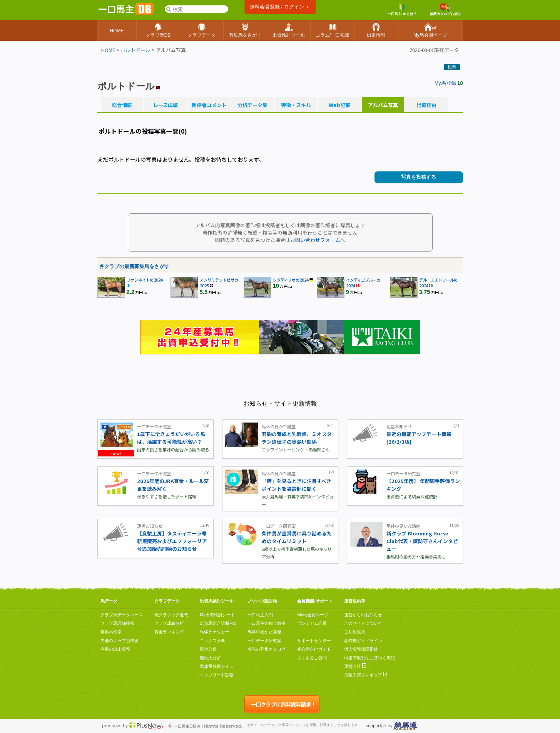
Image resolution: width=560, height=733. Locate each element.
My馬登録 (445, 83)
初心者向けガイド (314, 649)
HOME (108, 50)
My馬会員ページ (313, 615)
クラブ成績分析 (169, 623)
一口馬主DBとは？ (402, 10)
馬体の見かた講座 (264, 632)
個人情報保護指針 (361, 649)
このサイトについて (363, 623)
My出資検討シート (217, 615)
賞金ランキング (169, 632)
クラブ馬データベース (122, 615)
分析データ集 (252, 105)
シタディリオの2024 (291, 280)
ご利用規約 (355, 632)
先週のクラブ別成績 (120, 641)
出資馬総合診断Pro (218, 623)
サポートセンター (314, 641)
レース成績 (165, 105)
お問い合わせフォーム (315, 240)
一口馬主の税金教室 (267, 623)
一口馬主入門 (260, 615)
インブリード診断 (217, 675)
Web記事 (339, 105)
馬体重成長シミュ (217, 666)
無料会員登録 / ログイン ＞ (280, 7)
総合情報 (122, 105)
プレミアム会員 (312, 623)
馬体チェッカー (215, 632)
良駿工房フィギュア (366, 675)
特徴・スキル (296, 105)
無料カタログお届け (445, 10)
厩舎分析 (208, 649)
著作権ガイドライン (363, 641)
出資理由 (426, 105)
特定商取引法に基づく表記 (369, 658)
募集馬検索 (111, 632)
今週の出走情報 (115, 649)
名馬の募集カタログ (267, 649)
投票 (452, 67)
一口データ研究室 (264, 641)
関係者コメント (209, 105)
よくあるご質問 (312, 658)
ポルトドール (135, 50)
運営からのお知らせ (363, 615)
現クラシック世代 (171, 615)
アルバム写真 (383, 105)
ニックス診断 (212, 641)
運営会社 (355, 666)
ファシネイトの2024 (145, 280)
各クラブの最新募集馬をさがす (134, 266)
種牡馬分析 (210, 658)
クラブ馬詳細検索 (117, 623)
